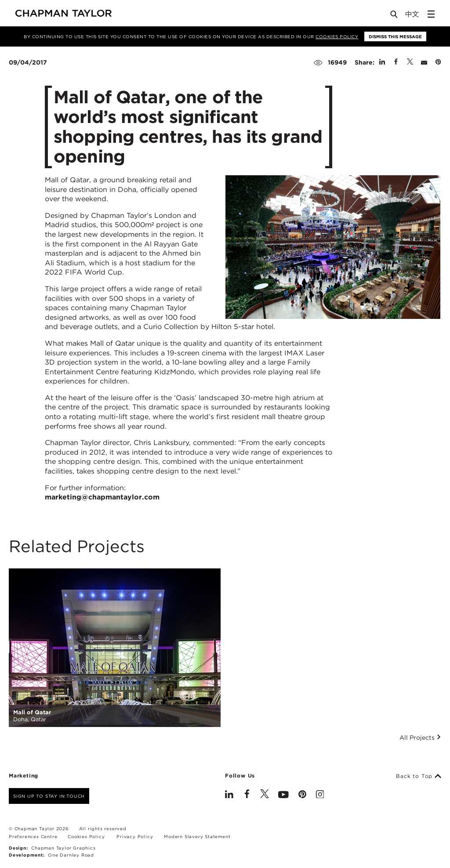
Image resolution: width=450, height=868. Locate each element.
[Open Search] (395, 16)
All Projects (420, 738)
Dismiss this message (395, 36)
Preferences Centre (33, 836)
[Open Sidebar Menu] (431, 14)
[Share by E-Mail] (424, 62)
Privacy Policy (135, 836)
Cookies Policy (337, 36)
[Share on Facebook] (396, 62)
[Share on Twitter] (410, 62)
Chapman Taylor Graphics (63, 848)
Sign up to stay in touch (49, 796)
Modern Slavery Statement (197, 836)
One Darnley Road (71, 855)
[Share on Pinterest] (438, 62)
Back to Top (419, 776)
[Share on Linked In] (382, 62)
